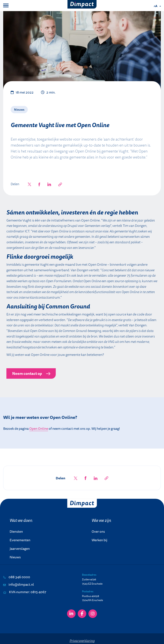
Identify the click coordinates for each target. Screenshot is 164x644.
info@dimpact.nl (19, 584)
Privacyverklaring (82, 641)
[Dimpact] (82, 4)
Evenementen (20, 540)
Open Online (39, 428)
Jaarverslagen (20, 549)
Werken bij (99, 540)
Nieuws (15, 557)
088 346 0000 (17, 577)
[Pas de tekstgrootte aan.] (157, 6)
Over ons (98, 531)
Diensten (16, 531)
